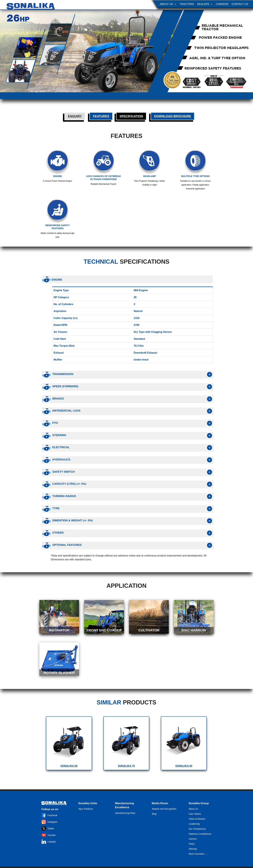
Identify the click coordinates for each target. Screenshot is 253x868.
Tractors (187, 4)
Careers (222, 4)
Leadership (194, 824)
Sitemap (193, 849)
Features (101, 116)
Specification (131, 116)
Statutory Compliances (200, 834)
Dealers (205, 4)
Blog (154, 814)
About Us (168, 4)
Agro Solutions (86, 809)
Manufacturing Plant (125, 813)
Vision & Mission (197, 819)
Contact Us (240, 4)
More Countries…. (198, 854)
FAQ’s (192, 844)
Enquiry (75, 116)
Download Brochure (173, 116)
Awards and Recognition (164, 809)
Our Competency (197, 829)
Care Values (195, 814)
